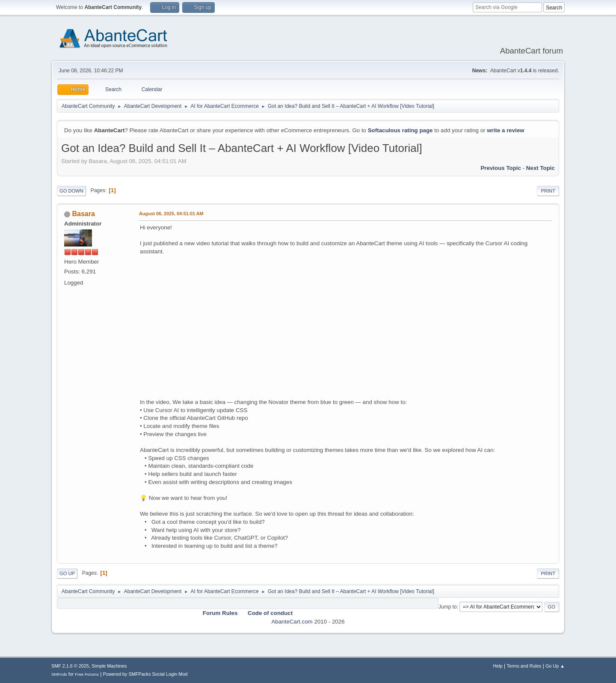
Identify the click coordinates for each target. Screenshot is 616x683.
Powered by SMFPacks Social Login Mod (145, 674)
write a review (505, 130)
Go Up (67, 573)
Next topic (540, 168)
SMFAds (59, 674)
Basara (83, 214)
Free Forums (87, 674)
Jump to (448, 607)
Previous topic (501, 168)
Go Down (71, 191)
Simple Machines (109, 666)
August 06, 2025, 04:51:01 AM (171, 214)
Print (548, 191)
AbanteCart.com (292, 622)
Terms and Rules (524, 666)
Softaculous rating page (400, 130)
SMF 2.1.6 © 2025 (70, 666)
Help (498, 666)
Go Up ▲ (555, 666)
